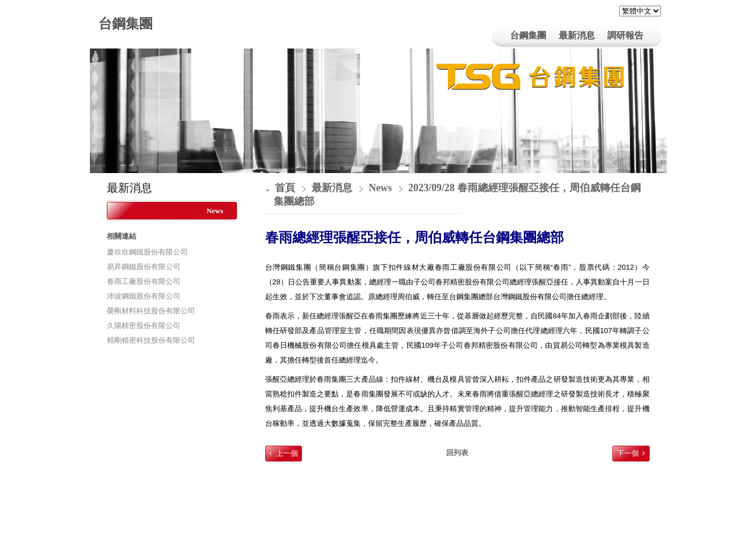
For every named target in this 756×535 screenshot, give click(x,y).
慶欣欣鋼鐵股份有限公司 (147, 252)
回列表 (457, 453)
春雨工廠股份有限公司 (144, 281)
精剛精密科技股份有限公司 (151, 340)
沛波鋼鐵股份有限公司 (144, 296)
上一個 (287, 453)
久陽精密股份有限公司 (144, 325)
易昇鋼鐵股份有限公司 (144, 267)
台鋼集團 (126, 24)
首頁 (285, 188)
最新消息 (333, 188)
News (215, 211)
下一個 (628, 453)
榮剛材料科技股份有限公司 (151, 311)
